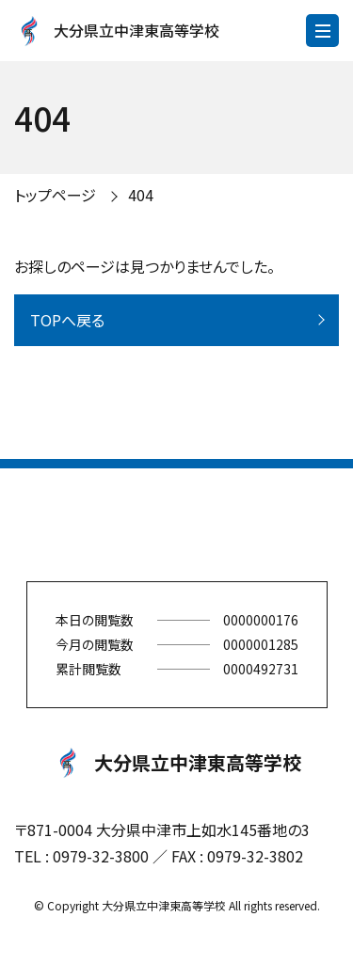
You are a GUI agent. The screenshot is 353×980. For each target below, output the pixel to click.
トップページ (55, 195)
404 (141, 195)
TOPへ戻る (67, 320)
